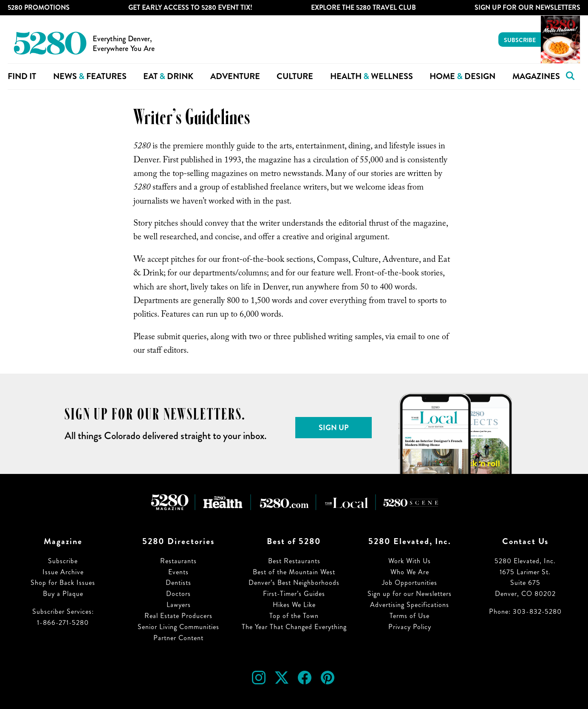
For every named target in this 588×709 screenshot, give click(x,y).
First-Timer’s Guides (294, 594)
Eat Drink (168, 76)
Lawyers (179, 605)
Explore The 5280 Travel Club (363, 7)
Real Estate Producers (178, 616)
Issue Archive (63, 572)
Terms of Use (410, 616)
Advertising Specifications (410, 605)
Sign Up (334, 428)
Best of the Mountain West (294, 572)
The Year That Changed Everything (294, 627)
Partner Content (178, 638)
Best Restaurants (294, 561)
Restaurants (178, 561)
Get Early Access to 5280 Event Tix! (190, 7)
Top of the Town (294, 616)
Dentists (178, 583)
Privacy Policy (410, 627)
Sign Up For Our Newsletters (527, 7)
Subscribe (520, 40)
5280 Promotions (39, 7)
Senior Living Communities (178, 627)
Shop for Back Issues (63, 583)
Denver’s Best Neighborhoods (294, 583)
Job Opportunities (410, 583)
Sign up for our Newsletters (410, 594)
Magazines (536, 76)
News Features (90, 76)
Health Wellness (372, 76)
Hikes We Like (294, 605)
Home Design (462, 76)
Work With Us (410, 561)
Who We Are (410, 572)
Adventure (235, 76)
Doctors (178, 594)
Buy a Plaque (63, 594)
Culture (295, 76)
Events (178, 572)
